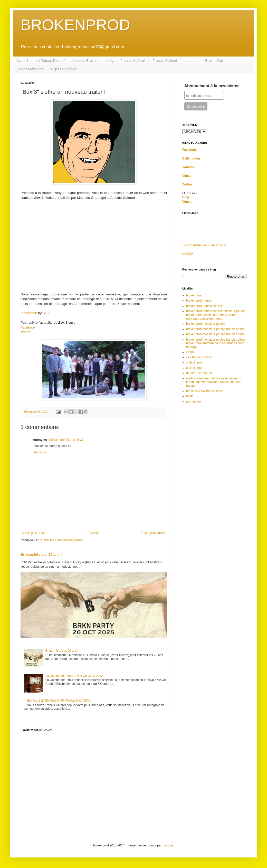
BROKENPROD (75, 25)
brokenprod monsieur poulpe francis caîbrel (216, 329)
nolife (190, 396)
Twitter (26, 332)
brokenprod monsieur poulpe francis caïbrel (216, 334)
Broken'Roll (214, 61)
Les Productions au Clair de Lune (204, 245)
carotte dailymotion (199, 357)
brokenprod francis (199, 301)
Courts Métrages (30, 69)
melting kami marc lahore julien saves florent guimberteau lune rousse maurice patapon (214, 382)
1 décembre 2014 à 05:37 (66, 440)
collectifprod (194, 368)
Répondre (40, 452)
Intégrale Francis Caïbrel (125, 61)
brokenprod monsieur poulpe (206, 324)
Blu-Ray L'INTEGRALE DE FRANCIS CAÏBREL (60, 701)
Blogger (168, 845)
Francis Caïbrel (165, 61)
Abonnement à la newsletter (212, 86)
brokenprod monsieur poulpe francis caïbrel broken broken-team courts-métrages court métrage (216, 343)
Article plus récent (34, 533)
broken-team (195, 295)
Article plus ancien (153, 533)
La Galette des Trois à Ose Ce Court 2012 (74, 676)
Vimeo (187, 176)
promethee (193, 402)
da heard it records (199, 373)
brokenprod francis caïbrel (204, 306)
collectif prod (195, 362)
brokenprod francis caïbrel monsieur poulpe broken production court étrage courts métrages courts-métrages (216, 315)
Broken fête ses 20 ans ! (41, 555)
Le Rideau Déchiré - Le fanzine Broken (67, 61)
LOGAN (188, 254)
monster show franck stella (204, 391)
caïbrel (191, 352)
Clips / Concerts (64, 69)
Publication (29, 313)
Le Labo (191, 61)
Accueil (22, 61)
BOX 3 (48, 313)
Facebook (28, 327)
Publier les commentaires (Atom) (62, 540)
